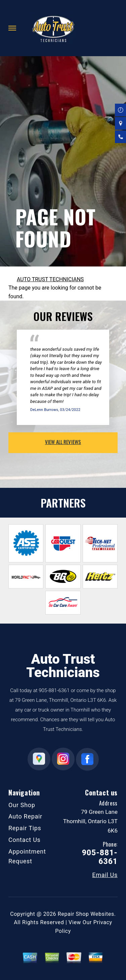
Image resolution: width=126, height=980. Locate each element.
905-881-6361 (54, 690)
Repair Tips (25, 828)
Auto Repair (25, 816)
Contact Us (25, 840)
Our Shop (22, 805)
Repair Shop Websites (86, 914)
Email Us (105, 875)
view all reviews (63, 442)
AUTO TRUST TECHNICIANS (50, 279)
